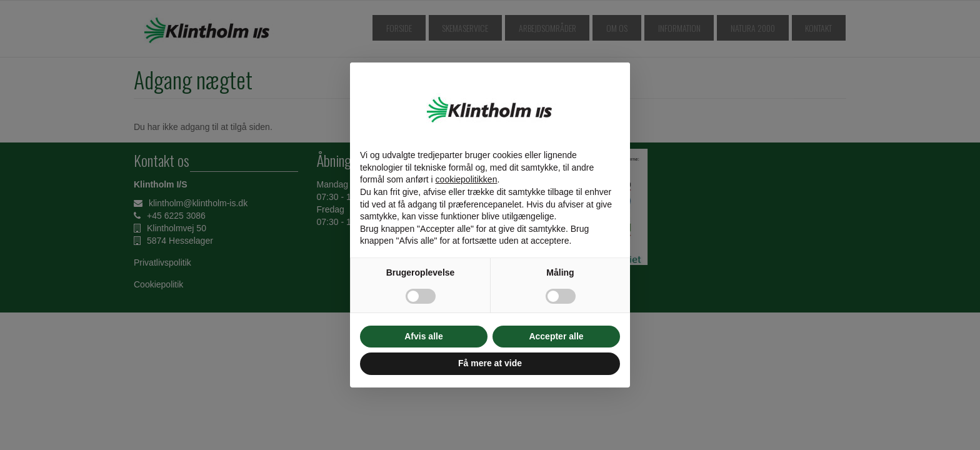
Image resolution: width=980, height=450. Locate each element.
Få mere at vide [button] (490, 363)
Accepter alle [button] (556, 336)
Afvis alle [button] (423, 336)
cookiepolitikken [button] (467, 179)
